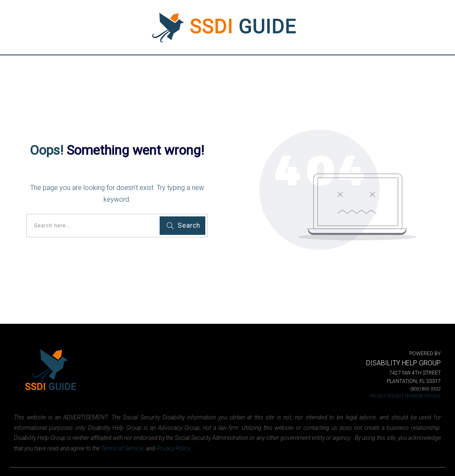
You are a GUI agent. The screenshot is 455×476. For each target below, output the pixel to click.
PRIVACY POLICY (386, 396)
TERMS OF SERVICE (423, 396)
